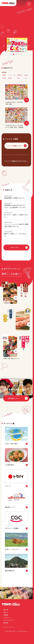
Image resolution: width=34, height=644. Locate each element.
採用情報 (20, 630)
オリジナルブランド (9, 630)
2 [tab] (14, 55)
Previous (4, 46)
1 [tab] (11, 55)
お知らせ (20, 625)
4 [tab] (19, 55)
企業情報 (6, 628)
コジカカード (21, 628)
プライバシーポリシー (9, 635)
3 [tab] (16, 55)
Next (28, 46)
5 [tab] (21, 55)
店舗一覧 (6, 625)
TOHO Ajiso (11, 620)
